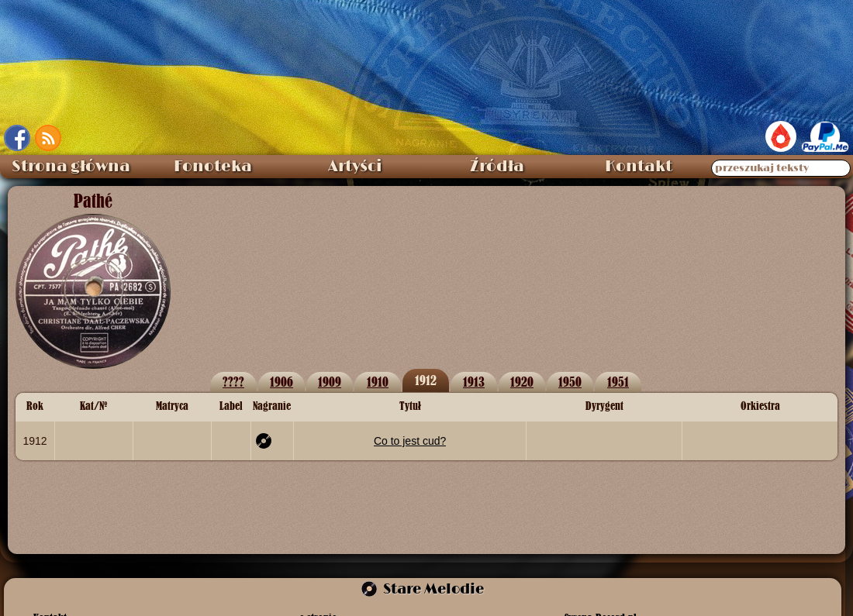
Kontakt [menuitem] (639, 167)
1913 (474, 382)
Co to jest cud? (410, 441)
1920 (522, 382)
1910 (378, 382)
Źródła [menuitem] (497, 167)
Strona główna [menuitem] (71, 167)
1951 (618, 382)
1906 (281, 382)
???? (233, 382)
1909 (330, 382)
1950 (570, 382)
